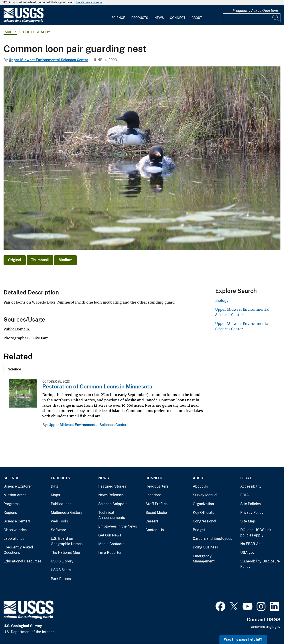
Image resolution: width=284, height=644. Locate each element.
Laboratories (14, 539)
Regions (10, 513)
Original (15, 260)
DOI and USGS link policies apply (256, 533)
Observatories (15, 530)
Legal (246, 478)
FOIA (245, 495)
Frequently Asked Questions (256, 11)
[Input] (252, 18)
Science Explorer (18, 486)
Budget (199, 530)
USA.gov (247, 553)
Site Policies (250, 504)
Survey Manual (205, 495)
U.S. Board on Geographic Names (67, 541)
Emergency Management (204, 559)
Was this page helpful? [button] (243, 639)
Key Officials (203, 513)
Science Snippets (113, 504)
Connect (178, 18)
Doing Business (205, 547)
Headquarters (157, 486)
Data (55, 486)
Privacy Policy (252, 513)
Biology (222, 300)
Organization (203, 504)
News (159, 18)
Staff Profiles (157, 504)
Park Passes (61, 579)
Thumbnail (40, 260)
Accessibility (251, 486)
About (197, 18)
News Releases (111, 495)
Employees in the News (118, 526)
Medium (65, 260)
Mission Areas (15, 495)
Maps (55, 495)
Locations (154, 495)
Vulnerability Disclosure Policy (260, 564)
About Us (200, 486)
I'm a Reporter (110, 553)
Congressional (205, 521)
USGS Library (62, 561)
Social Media (156, 513)
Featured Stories (112, 486)
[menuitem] (118, 15)
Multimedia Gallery (67, 513)
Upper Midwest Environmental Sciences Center (48, 60)
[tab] (14, 369)
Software (58, 530)
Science (118, 18)
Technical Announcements (112, 515)
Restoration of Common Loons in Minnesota (97, 386)
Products (140, 18)
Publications (61, 504)
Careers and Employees (212, 539)
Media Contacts (111, 544)
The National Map (65, 553)
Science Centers (17, 521)
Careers (152, 521)
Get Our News (110, 535)
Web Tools (59, 521)
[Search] (276, 18)
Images (10, 32)
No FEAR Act (251, 544)
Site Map (248, 521)
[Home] (24, 21)
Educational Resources (23, 561)
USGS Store (61, 570)
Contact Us (155, 530)
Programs (12, 504)
